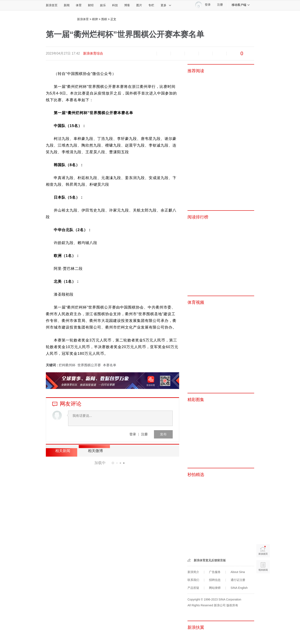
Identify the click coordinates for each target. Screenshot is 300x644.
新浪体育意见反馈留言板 (210, 560)
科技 (115, 5)
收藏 (178, 54)
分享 (220, 54)
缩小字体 (150, 54)
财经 (91, 5)
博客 (127, 5)
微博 (192, 54)
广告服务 (215, 572)
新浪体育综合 (93, 53)
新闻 (67, 5)
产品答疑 (193, 588)
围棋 (104, 19)
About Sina (238, 572)
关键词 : (52, 365)
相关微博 (93, 451)
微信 (206, 54)
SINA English (239, 588)
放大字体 (164, 54)
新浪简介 (193, 572)
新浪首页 (52, 5)
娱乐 (103, 5)
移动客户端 (241, 5)
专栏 (151, 5)
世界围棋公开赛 (89, 365)
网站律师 (215, 588)
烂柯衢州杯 (67, 365)
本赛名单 (110, 365)
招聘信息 (215, 580)
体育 (79, 5)
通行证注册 (238, 580)
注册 (220, 5)
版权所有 (232, 605)
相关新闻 (61, 451)
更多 (166, 5)
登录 (133, 434)
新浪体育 (83, 19)
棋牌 (95, 19)
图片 (139, 5)
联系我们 (193, 580)
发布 (163, 434)
